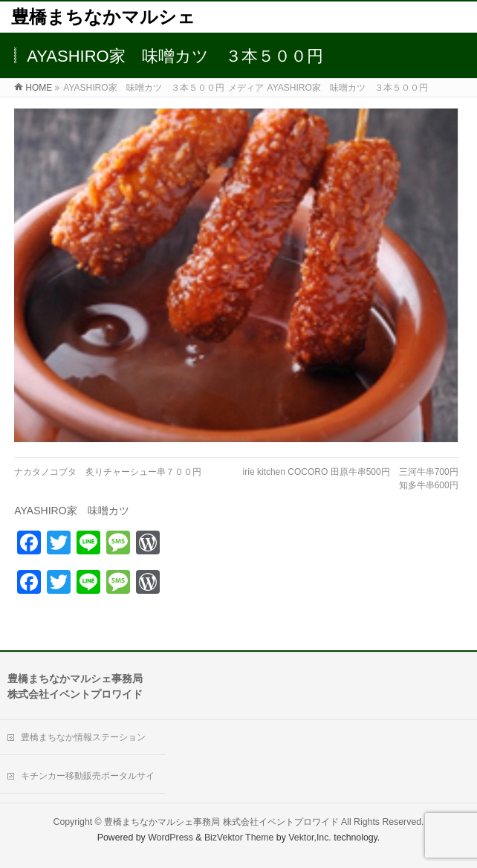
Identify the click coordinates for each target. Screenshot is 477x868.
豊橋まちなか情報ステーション (83, 737)
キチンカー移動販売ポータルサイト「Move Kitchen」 (88, 782)
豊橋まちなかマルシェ (103, 17)
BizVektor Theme (239, 838)
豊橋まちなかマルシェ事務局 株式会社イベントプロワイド (221, 822)
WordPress (171, 838)
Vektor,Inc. (310, 838)
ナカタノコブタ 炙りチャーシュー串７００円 (108, 472)
